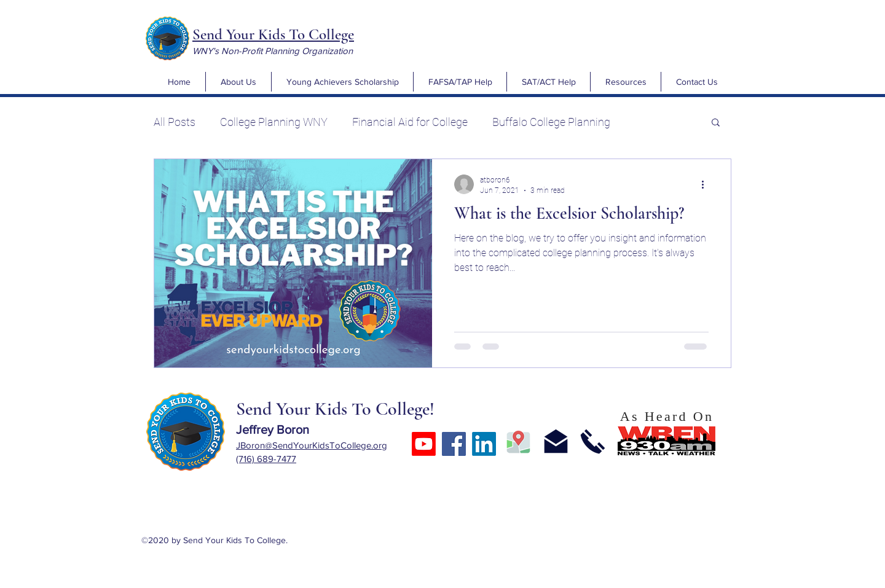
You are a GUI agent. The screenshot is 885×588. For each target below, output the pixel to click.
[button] (238, 82)
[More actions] (707, 184)
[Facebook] (454, 444)
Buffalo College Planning (551, 122)
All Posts (175, 122)
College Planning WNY (274, 122)
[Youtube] (424, 444)
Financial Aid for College (410, 122)
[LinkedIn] (484, 444)
